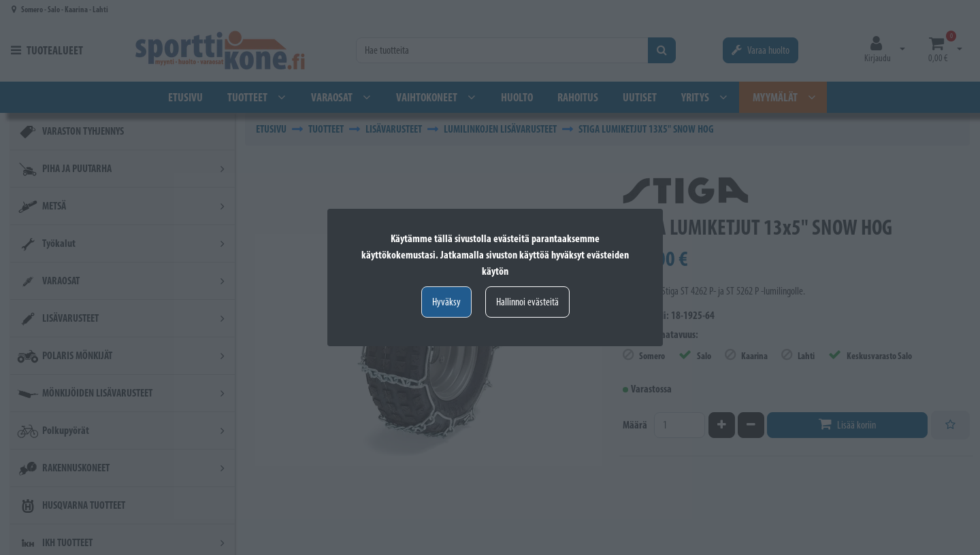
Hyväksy (446, 302)
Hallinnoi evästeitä (527, 302)
